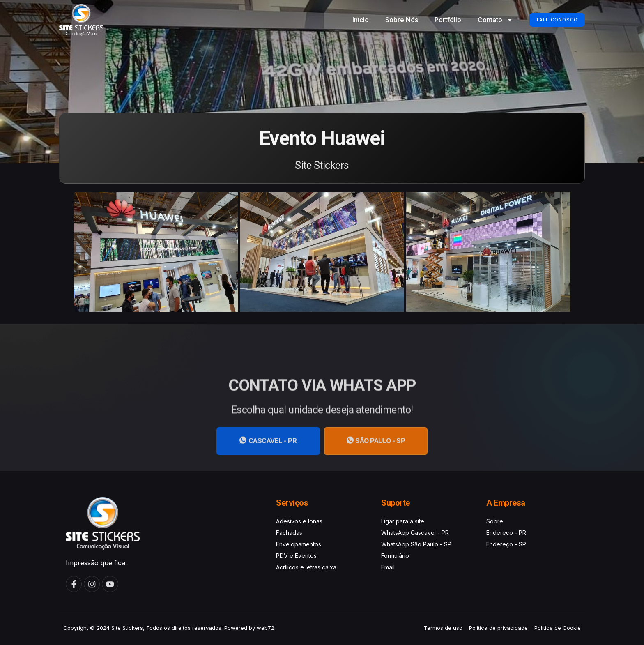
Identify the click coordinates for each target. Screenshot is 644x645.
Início (352, 20)
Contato (486, 20)
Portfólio (439, 20)
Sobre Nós (393, 20)
